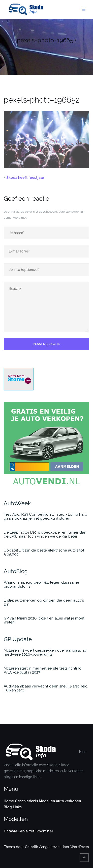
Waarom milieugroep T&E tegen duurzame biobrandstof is (41, 584)
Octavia (11, 831)
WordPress (80, 847)
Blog (8, 807)
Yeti (32, 831)
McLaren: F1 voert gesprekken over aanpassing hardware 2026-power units (45, 652)
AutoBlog (16, 571)
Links (17, 807)
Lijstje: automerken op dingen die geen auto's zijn (44, 602)
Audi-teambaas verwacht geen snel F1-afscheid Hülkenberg (46, 688)
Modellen (47, 801)
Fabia (23, 831)
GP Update (18, 639)
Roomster (45, 831)
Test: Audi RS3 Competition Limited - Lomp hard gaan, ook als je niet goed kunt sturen (46, 516)
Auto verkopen (68, 801)
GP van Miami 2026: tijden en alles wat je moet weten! (44, 620)
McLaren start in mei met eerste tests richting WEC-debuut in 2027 (43, 670)
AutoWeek (17, 503)
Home (9, 801)
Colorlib (31, 847)
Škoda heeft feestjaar (25, 178)
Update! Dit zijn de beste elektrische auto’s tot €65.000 (44, 552)
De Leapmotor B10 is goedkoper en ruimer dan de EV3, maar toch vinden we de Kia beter (45, 534)
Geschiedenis (26, 801)
